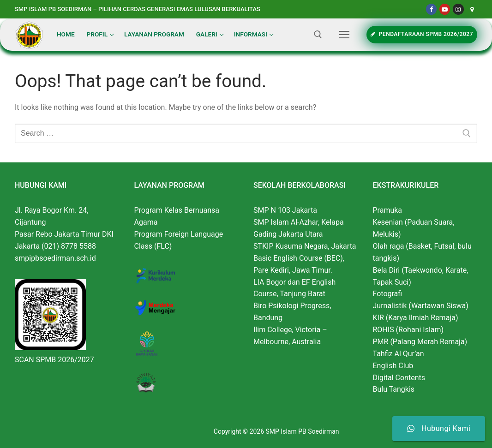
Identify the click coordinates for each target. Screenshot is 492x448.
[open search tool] (318, 35)
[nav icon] (344, 35)
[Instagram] (458, 9)
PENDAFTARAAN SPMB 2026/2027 (422, 34)
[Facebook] (431, 9)
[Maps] (472, 9)
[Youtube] (445, 9)
